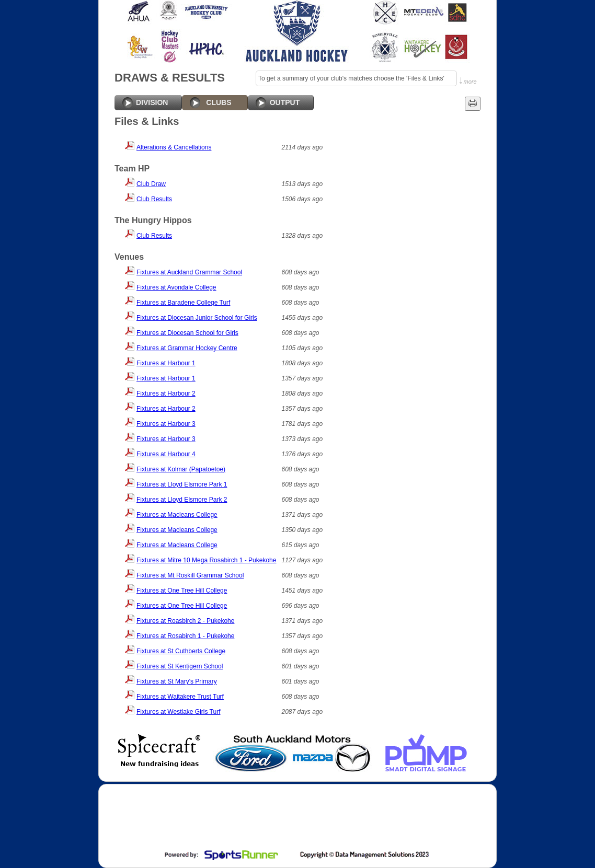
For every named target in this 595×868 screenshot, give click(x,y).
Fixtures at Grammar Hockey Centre (187, 348)
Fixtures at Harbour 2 (166, 394)
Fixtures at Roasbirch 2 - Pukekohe (185, 621)
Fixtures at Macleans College (177, 515)
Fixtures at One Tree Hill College (182, 591)
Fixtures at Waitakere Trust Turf (180, 697)
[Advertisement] (296, 818)
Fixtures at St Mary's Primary (177, 681)
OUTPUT (285, 102)
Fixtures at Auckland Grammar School (189, 272)
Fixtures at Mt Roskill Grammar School (190, 575)
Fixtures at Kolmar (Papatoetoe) (181, 469)
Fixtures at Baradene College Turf (183, 303)
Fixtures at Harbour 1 (166, 363)
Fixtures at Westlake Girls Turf (178, 712)
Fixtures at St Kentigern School (180, 666)
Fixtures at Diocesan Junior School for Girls (197, 318)
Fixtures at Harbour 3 (166, 424)
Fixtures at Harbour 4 (166, 454)
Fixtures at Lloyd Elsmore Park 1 (182, 484)
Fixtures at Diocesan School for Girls (187, 333)
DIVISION (152, 102)
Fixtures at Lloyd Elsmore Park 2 (182, 500)
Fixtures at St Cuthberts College (181, 651)
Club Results (154, 199)
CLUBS (219, 102)
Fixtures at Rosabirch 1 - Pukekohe (185, 636)
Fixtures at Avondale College (176, 287)
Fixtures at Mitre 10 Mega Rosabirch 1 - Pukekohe (206, 560)
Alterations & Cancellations (174, 147)
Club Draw (151, 184)
